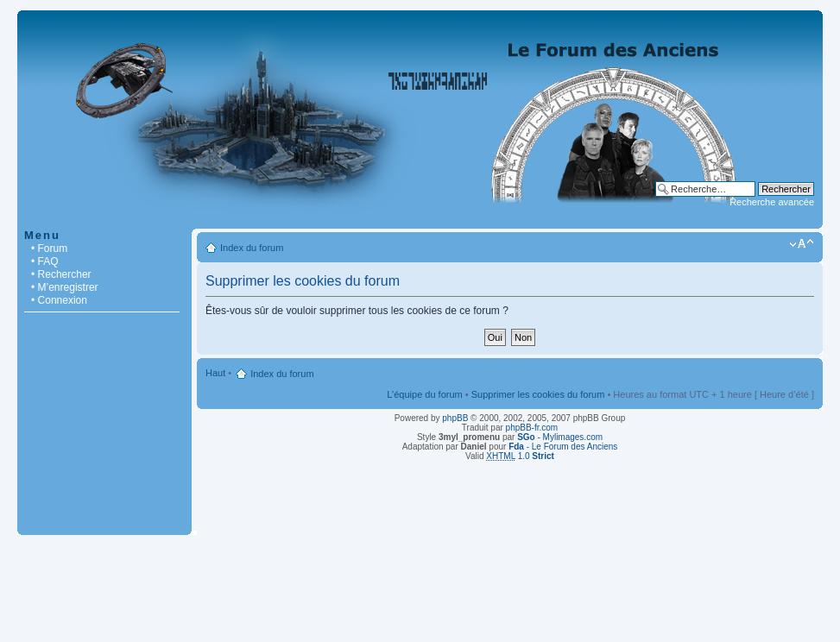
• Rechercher (61, 274)
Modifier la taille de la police (802, 244)
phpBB (455, 418)
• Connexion (59, 300)
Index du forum (252, 248)
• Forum (49, 249)
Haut (215, 373)
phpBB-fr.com (532, 428)
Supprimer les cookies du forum (538, 394)
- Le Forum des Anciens (563, 447)
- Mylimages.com (560, 437)
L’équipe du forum (424, 394)
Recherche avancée (772, 202)
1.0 (520, 456)
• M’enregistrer (65, 287)
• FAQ (45, 261)
